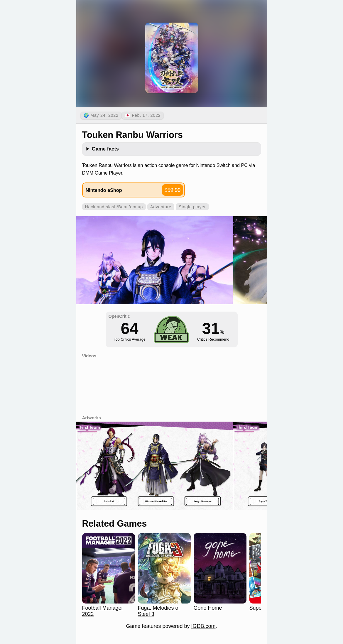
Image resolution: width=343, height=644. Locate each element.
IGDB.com (203, 626)
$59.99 (172, 190)
